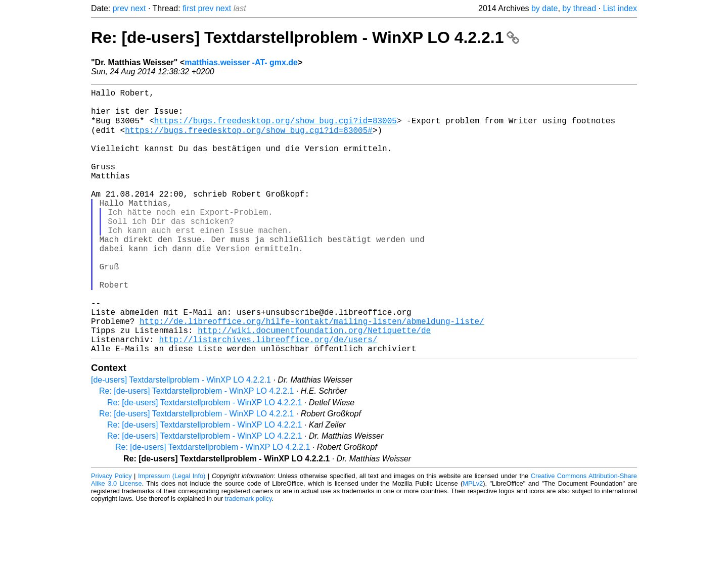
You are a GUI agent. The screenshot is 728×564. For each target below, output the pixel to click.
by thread (579, 8)
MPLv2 (473, 541)
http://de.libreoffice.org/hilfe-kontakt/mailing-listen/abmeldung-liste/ (312, 372)
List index (620, 8)
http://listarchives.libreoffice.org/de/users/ (268, 395)
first (189, 8)
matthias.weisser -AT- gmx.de (241, 62)
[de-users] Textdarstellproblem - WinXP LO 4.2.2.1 (181, 437)
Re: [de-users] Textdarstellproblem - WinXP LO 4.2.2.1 (305, 37)
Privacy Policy (111, 533)
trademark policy (248, 556)
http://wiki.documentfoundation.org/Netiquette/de (314, 384)
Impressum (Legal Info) (172, 533)
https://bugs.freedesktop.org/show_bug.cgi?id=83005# (249, 139)
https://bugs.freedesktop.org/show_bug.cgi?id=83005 (276, 128)
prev (121, 8)
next (138, 8)
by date (544, 8)
